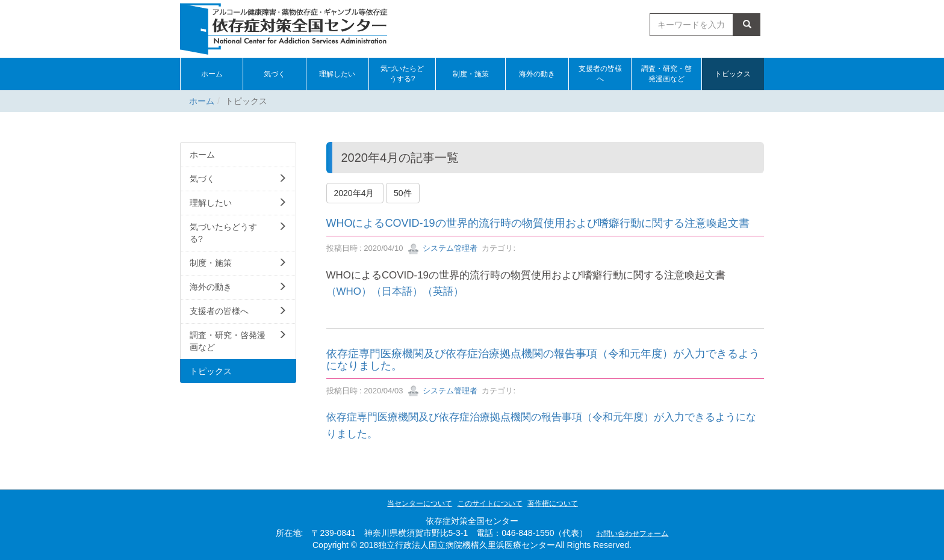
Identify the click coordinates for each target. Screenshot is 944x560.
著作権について (553, 503)
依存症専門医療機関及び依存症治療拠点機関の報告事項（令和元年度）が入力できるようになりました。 (543, 360)
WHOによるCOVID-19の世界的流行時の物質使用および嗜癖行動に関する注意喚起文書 (538, 223)
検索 (747, 25)
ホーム (202, 101)
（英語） (443, 291)
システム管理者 (443, 248)
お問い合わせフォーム (632, 534)
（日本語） (397, 291)
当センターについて (420, 503)
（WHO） (349, 291)
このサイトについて (490, 503)
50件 (403, 193)
